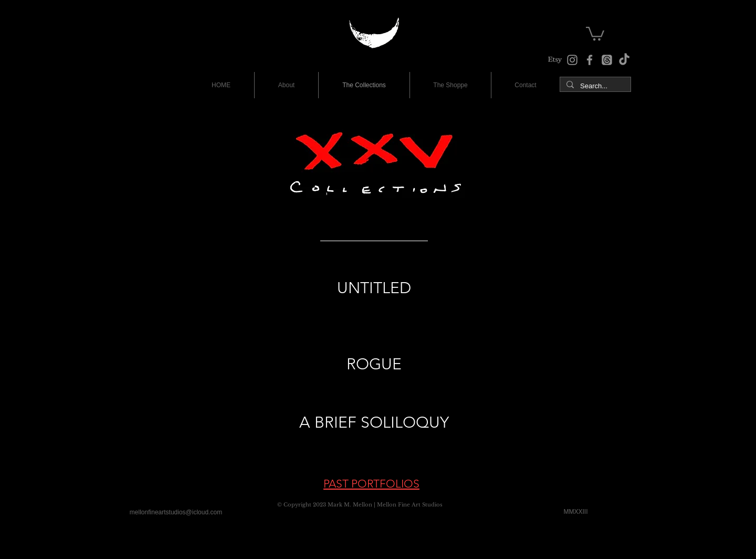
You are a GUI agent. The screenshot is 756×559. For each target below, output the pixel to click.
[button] (595, 33)
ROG (364, 364)
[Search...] (594, 86)
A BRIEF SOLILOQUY (374, 422)
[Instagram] (572, 60)
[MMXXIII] (576, 512)
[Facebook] (590, 60)
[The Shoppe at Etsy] (555, 60)
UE (391, 364)
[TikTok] (624, 60)
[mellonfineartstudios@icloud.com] (176, 512)
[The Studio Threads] (607, 60)
